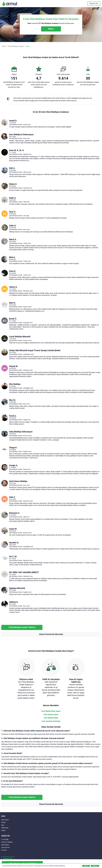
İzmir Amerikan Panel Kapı (51, 721)
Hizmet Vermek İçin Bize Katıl (51, 634)
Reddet (86, 866)
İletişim (4, 822)
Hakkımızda (5, 828)
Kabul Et (95, 866)
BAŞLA (51, 29)
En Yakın (4, 850)
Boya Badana (5, 845)
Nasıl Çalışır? (5, 820)
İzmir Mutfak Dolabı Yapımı (51, 711)
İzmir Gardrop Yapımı (51, 714)
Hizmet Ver (94, 4)
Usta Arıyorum (6, 847)
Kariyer (3, 830)
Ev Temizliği (5, 839)
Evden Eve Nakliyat (7, 842)
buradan (57, 866)
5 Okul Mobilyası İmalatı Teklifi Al (22, 627)
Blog (3, 825)
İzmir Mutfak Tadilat (51, 718)
